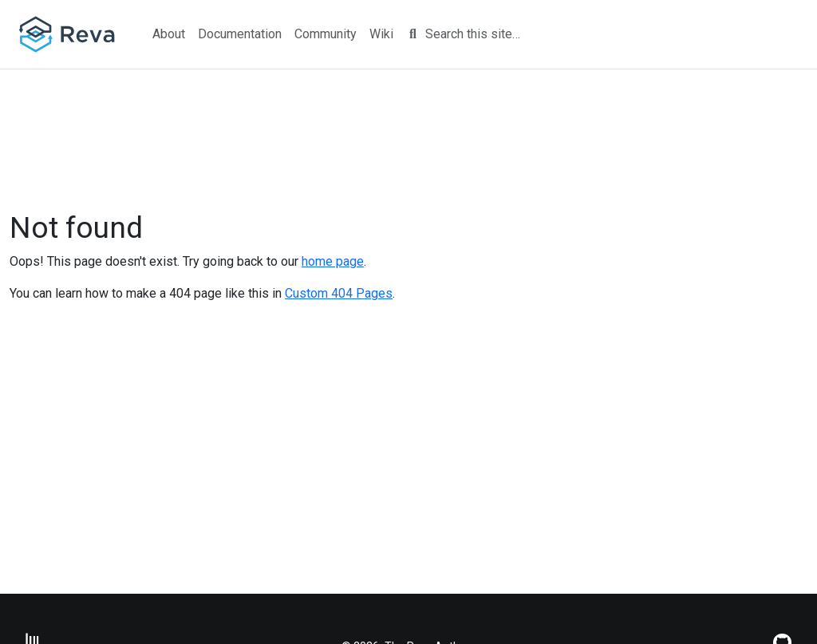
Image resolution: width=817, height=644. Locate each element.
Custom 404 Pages (339, 293)
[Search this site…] (482, 34)
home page (333, 261)
